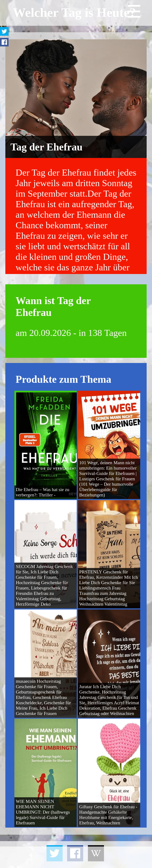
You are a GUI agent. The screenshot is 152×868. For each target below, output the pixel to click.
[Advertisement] (76, 857)
